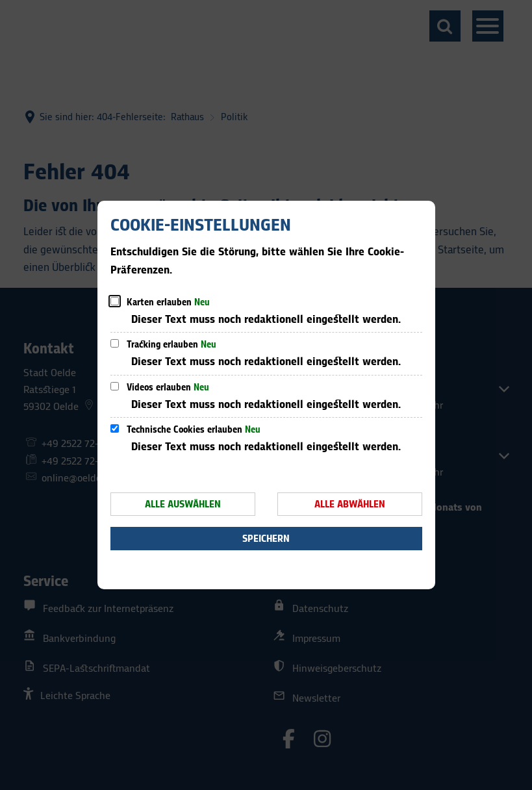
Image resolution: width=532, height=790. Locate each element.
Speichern (266, 539)
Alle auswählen (183, 504)
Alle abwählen (350, 504)
